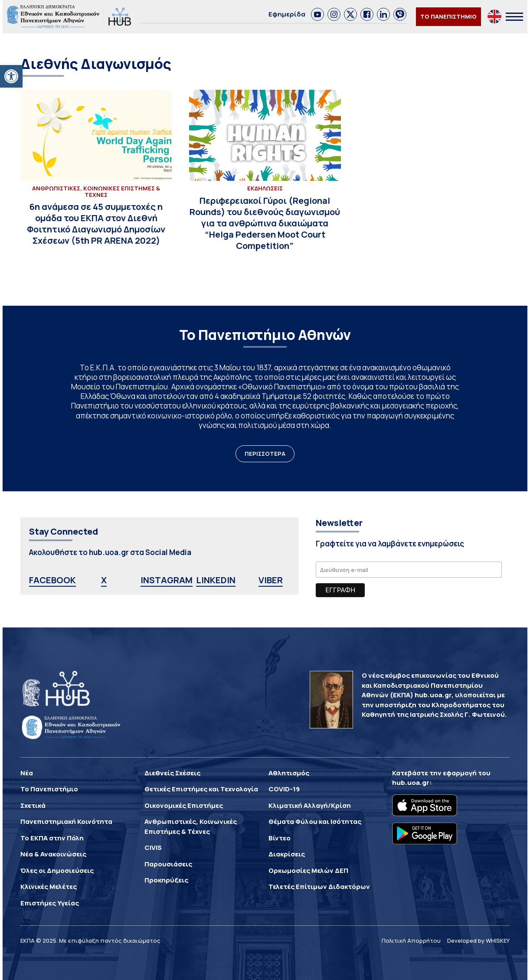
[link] (317, 14)
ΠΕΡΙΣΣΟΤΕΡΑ (265, 454)
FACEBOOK (52, 580)
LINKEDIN (216, 580)
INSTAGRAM (167, 580)
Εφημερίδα (287, 14)
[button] (11, 76)
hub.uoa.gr (411, 782)
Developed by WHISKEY (478, 941)
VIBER (271, 580)
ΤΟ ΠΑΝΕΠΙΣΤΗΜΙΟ (448, 16)
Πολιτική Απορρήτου (411, 941)
